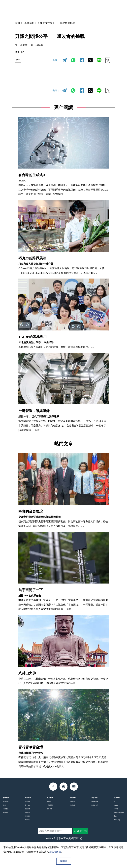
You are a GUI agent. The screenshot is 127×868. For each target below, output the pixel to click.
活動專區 (6, 809)
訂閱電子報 (50, 805)
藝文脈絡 (28, 805)
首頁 (18, 23)
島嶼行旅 (28, 812)
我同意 (64, 861)
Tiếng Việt (117, 820)
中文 (86, 9)
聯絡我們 (50, 809)
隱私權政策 (95, 801)
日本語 (116, 809)
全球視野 (28, 801)
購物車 (49, 801)
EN (18, 60)
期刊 (4, 805)
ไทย (115, 816)
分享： (56, 60)
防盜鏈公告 (95, 805)
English (116, 805)
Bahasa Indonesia (119, 812)
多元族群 (28, 816)
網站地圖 (72, 805)
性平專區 (6, 812)
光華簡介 (72, 801)
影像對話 (28, 820)
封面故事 (6, 801)
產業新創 (29, 23)
